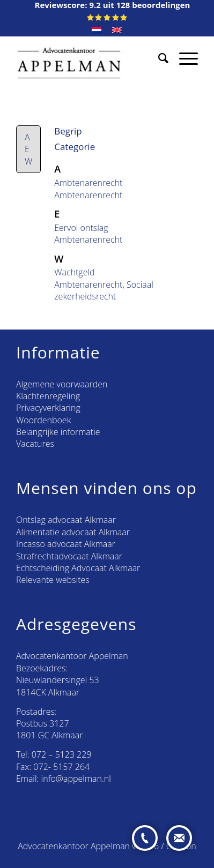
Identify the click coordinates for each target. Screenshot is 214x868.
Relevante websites (53, 580)
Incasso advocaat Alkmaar (66, 544)
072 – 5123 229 (62, 754)
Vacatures (35, 444)
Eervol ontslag (81, 228)
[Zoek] (158, 58)
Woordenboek (43, 420)
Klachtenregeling (48, 396)
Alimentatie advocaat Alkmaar (73, 532)
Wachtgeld (74, 272)
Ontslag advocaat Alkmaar (66, 520)
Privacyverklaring (48, 408)
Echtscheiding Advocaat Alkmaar (78, 568)
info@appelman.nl (76, 779)
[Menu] (183, 58)
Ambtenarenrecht (88, 183)
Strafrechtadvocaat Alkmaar (69, 556)
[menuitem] (97, 30)
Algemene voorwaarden (62, 384)
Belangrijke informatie (58, 432)
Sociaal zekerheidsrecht (104, 290)
